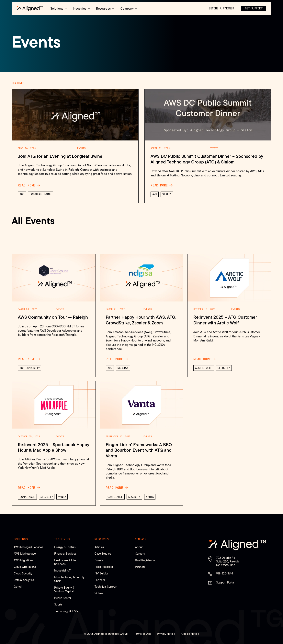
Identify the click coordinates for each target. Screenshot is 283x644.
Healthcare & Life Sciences (65, 562)
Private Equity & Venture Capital (64, 589)
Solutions (21, 539)
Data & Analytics (24, 580)
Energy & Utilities (65, 547)
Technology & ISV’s (66, 611)
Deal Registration (146, 560)
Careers (140, 554)
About (139, 547)
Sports (58, 604)
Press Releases (104, 567)
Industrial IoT (62, 570)
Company (141, 539)
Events (99, 560)
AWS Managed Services (28, 547)
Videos (99, 593)
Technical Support (106, 587)
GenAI (18, 587)
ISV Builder (101, 573)
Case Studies (103, 554)
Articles (99, 547)
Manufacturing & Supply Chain (69, 579)
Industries (62, 539)
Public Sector (63, 598)
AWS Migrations (23, 560)
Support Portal (225, 582)
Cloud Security (23, 573)
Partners (100, 580)
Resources (102, 539)
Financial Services (65, 554)
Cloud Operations (25, 567)
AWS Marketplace (25, 554)
